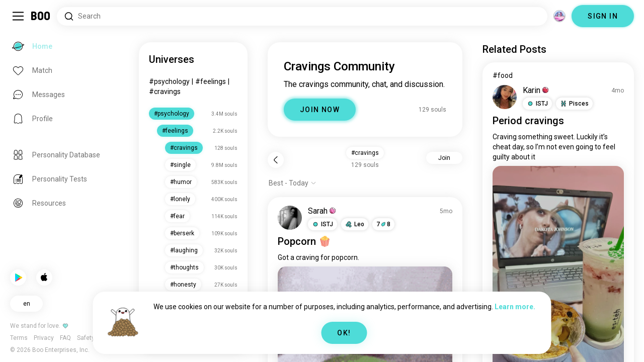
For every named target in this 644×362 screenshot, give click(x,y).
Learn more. (515, 307)
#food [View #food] (503, 75)
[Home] (41, 16)
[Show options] (293, 183)
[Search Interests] (302, 16)
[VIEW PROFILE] (290, 218)
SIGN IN (603, 16)
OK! (344, 333)
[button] (323, 224)
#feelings (211, 81)
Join (444, 158)
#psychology (169, 81)
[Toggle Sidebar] (18, 16)
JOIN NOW (320, 110)
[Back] (276, 160)
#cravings (165, 92)
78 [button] (383, 224)
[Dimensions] (559, 16)
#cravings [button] (365, 153)
